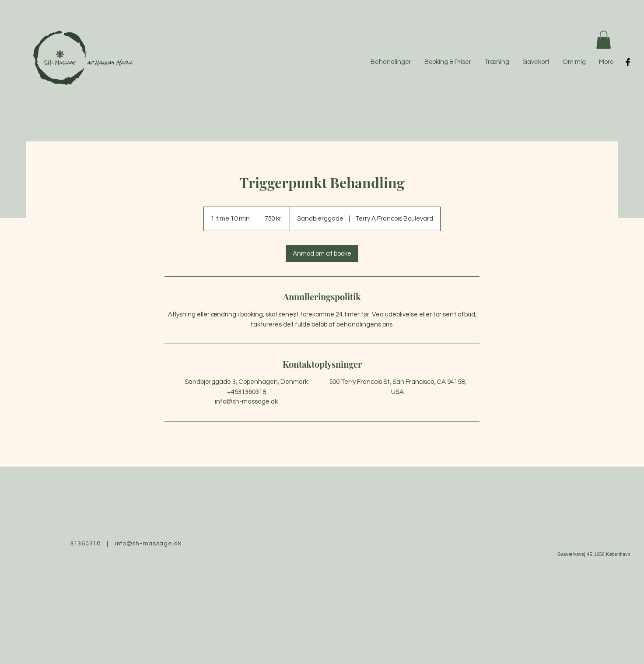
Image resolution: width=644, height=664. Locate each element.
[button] (604, 40)
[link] (322, 254)
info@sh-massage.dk (148, 544)
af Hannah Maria (110, 63)
